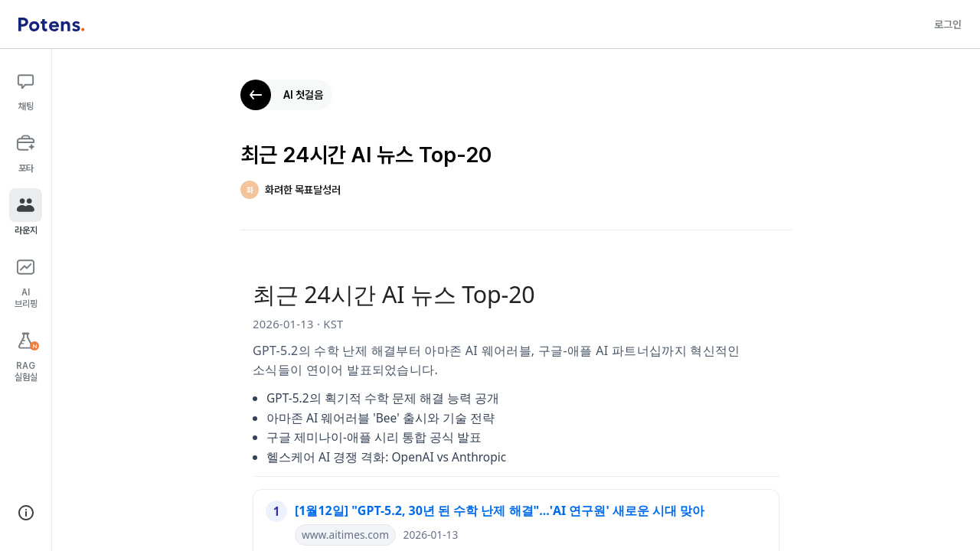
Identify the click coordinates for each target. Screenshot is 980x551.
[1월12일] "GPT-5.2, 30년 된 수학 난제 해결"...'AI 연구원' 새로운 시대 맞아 (500, 511)
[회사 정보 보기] (26, 513)
